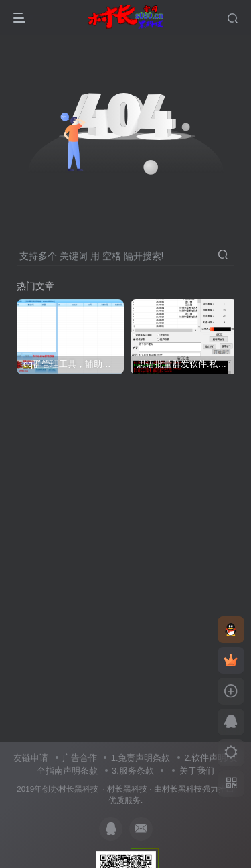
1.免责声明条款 (141, 758)
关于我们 (197, 771)
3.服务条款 (133, 771)
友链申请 (31, 758)
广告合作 (80, 758)
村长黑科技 (127, 789)
